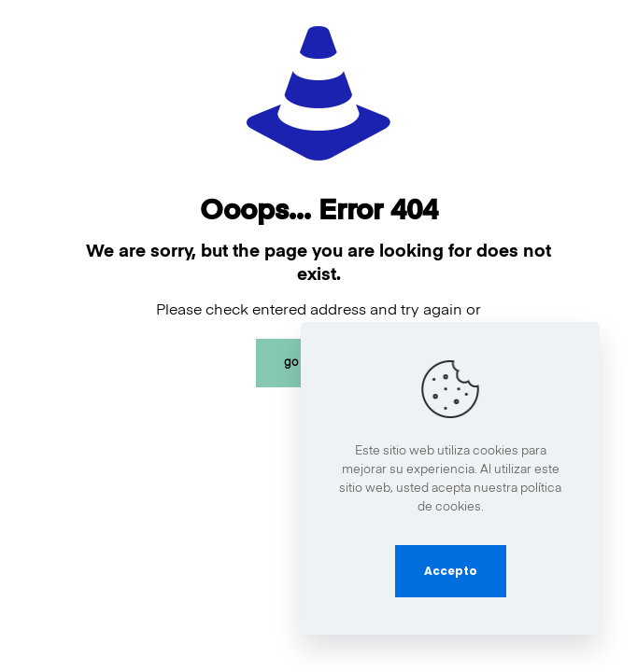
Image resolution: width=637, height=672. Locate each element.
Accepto (451, 571)
